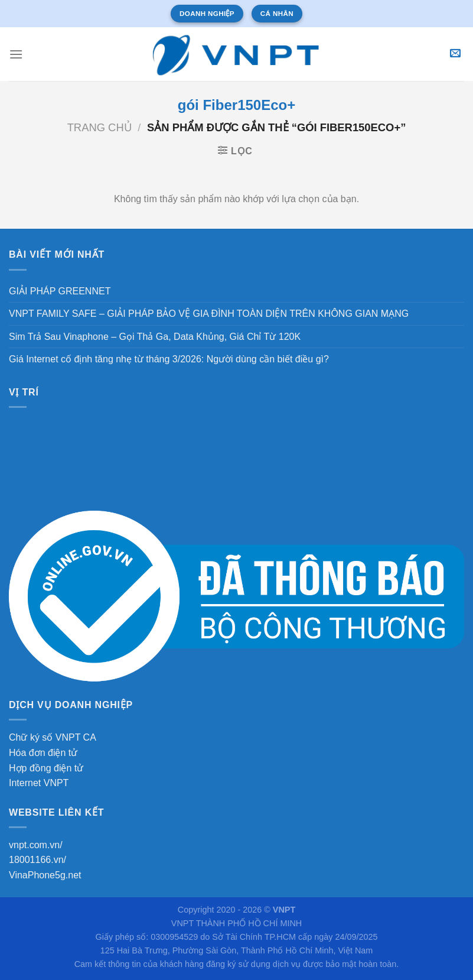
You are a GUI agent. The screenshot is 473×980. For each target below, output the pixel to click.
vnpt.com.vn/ (36, 845)
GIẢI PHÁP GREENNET (60, 291)
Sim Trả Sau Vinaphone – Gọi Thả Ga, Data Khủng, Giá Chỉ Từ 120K (155, 337)
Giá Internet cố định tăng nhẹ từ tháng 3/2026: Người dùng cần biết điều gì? (169, 359)
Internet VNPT (39, 783)
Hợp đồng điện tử (46, 768)
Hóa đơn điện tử (43, 753)
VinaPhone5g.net (45, 875)
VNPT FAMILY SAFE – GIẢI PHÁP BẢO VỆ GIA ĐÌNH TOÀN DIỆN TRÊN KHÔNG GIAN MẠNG (209, 314)
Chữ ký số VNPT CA (53, 737)
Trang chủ (100, 127)
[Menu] (16, 54)
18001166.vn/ (37, 860)
